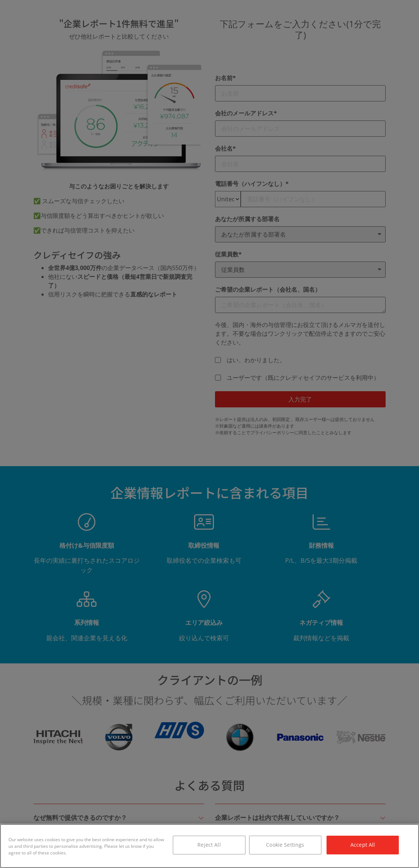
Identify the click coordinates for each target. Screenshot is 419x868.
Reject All (209, 845)
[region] (210, 846)
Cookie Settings (285, 845)
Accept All (363, 845)
